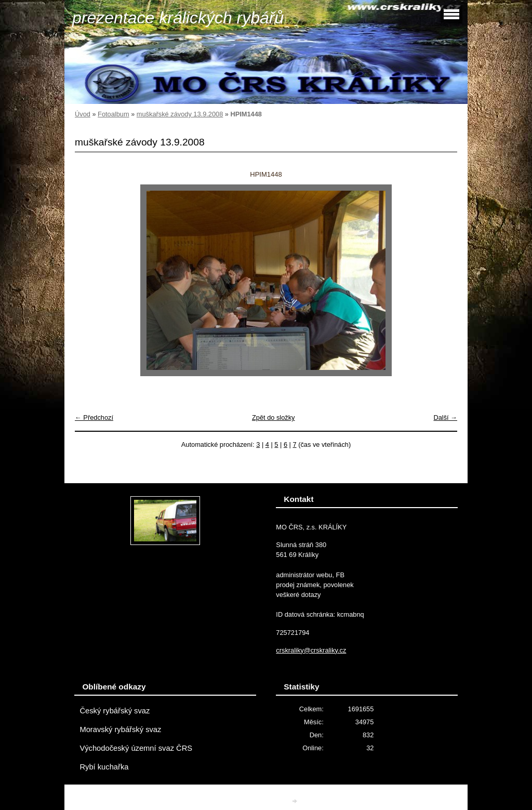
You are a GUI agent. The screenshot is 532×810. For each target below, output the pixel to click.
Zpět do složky (274, 417)
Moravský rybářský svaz (120, 729)
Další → (445, 417)
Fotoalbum (113, 114)
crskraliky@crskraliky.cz (311, 650)
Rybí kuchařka (104, 767)
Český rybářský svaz (115, 711)
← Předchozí (94, 417)
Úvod (83, 114)
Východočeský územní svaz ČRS (136, 748)
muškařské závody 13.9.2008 (180, 114)
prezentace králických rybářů (178, 18)
